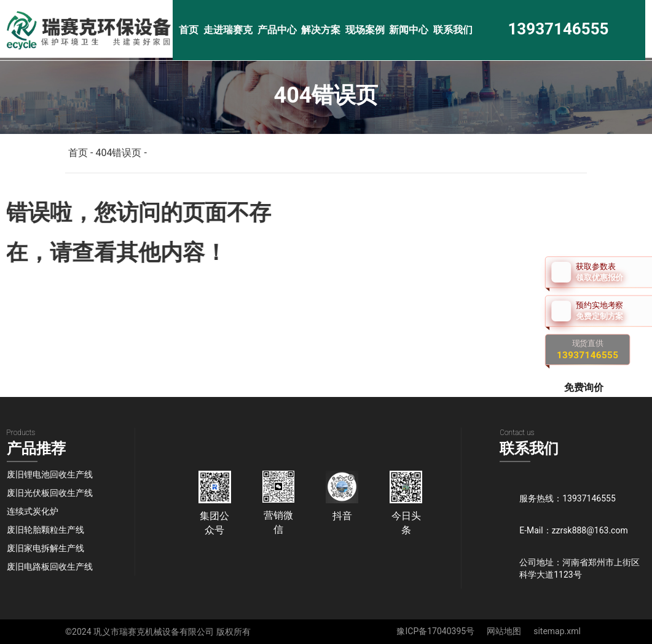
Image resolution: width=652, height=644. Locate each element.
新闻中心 (409, 30)
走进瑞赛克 (228, 30)
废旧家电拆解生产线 (45, 548)
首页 (189, 30)
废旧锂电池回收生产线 (50, 474)
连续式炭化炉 (33, 511)
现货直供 (588, 349)
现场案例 (365, 30)
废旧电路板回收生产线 (50, 567)
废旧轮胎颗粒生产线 (45, 530)
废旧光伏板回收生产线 (50, 493)
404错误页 (118, 153)
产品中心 (277, 30)
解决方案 (321, 30)
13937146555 (558, 29)
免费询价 (585, 387)
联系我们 (453, 30)
